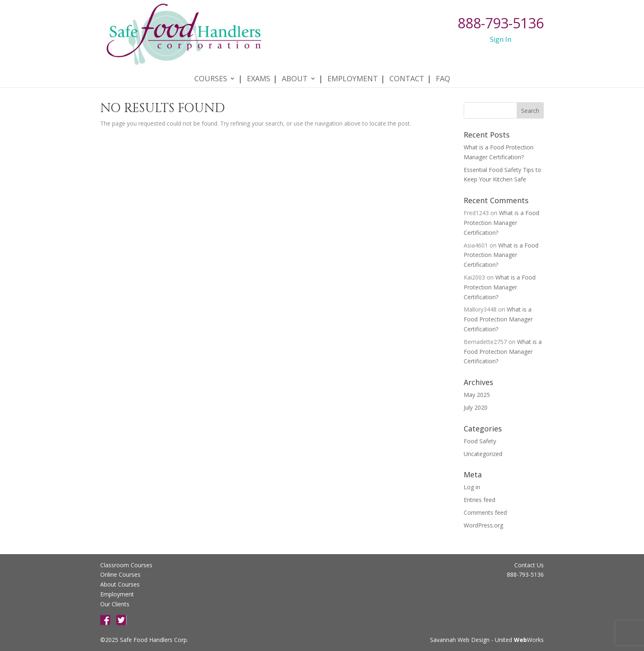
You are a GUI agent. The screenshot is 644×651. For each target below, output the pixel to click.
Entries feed (480, 500)
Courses (211, 70)
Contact (407, 70)
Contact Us (529, 565)
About (295, 70)
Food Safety (480, 441)
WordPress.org (483, 525)
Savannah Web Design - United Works (487, 640)
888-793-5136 (501, 23)
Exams (259, 70)
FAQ (443, 70)
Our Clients (115, 604)
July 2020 (476, 407)
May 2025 (477, 395)
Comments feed (485, 512)
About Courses (120, 584)
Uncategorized (483, 454)
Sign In (501, 39)
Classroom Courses (126, 565)
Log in (472, 487)
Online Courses (120, 574)
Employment (353, 70)
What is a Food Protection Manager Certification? (501, 223)
